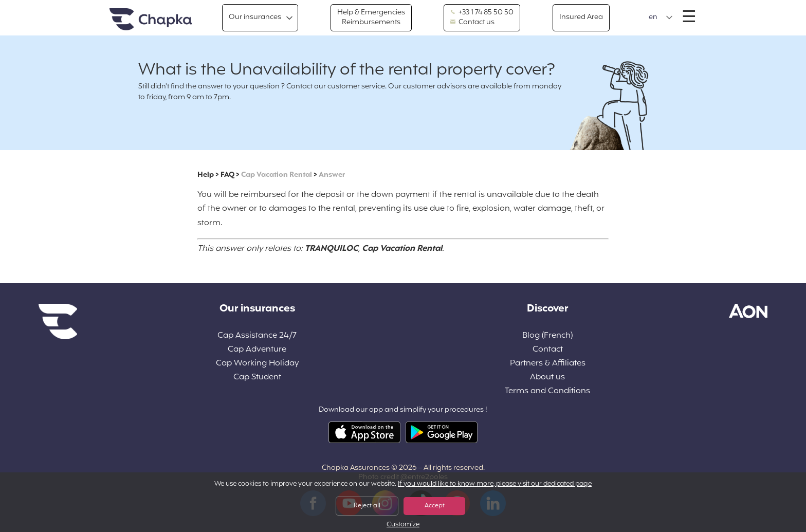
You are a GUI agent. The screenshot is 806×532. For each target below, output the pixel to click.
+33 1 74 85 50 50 (482, 13)
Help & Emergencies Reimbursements (371, 17)
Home (151, 20)
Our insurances (255, 17)
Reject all (367, 506)
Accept (435, 506)
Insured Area (581, 17)
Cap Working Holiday (257, 364)
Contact (548, 350)
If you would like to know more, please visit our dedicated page (495, 484)
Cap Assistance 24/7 (257, 336)
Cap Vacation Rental (277, 175)
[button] (661, 17)
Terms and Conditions (547, 391)
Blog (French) (547, 336)
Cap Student (257, 378)
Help (206, 175)
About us (547, 378)
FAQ (227, 175)
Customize (403, 525)
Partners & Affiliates (548, 364)
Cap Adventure (257, 350)
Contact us (472, 23)
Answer (332, 175)
